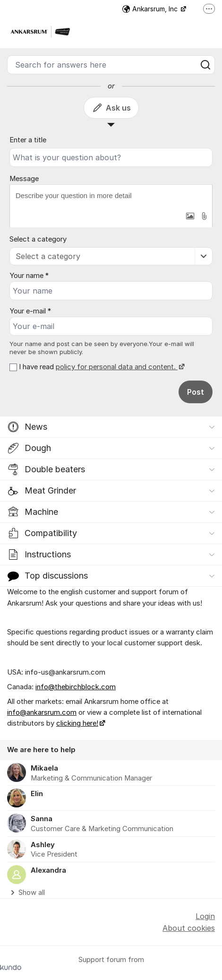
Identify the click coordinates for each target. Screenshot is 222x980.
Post (196, 392)
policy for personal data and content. (117, 367)
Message (24, 179)
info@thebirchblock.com (76, 687)
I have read (101, 367)
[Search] (205, 65)
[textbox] (111, 196)
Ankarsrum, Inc (151, 9)
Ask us (111, 108)
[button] (190, 216)
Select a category (38, 239)
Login (205, 916)
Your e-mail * (30, 311)
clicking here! (77, 723)
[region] (111, 819)
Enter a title (28, 140)
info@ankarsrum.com (42, 712)
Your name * (29, 276)
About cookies (189, 928)
